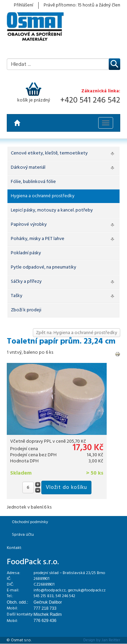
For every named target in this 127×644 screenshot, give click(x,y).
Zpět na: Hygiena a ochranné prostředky (77, 333)
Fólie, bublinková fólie (33, 182)
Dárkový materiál (28, 168)
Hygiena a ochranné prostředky (43, 196)
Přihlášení (24, 5)
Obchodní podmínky (30, 522)
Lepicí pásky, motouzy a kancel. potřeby (52, 210)
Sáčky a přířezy (26, 282)
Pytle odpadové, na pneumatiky (44, 267)
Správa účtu (23, 535)
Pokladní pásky (26, 253)
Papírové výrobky (29, 225)
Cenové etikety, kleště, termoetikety (49, 153)
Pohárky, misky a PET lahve (38, 239)
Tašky (17, 296)
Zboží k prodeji (26, 310)
